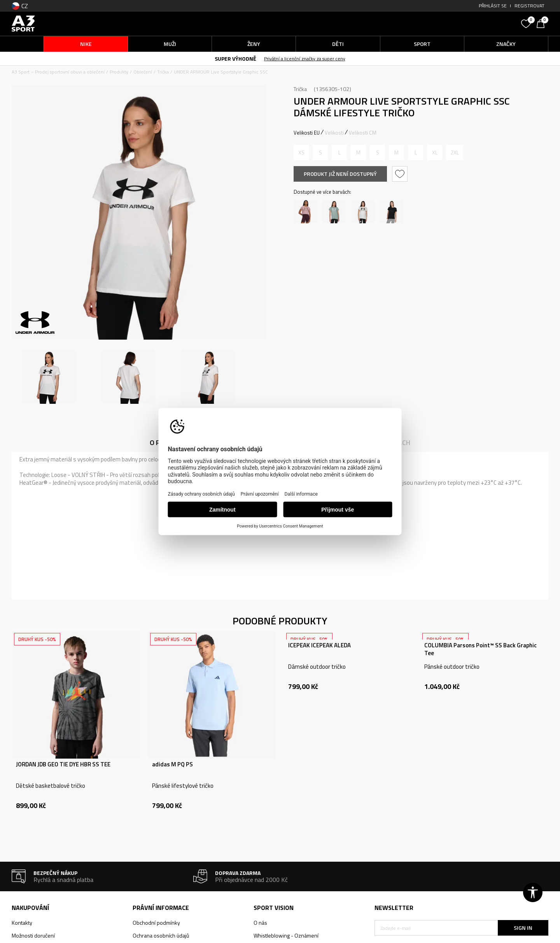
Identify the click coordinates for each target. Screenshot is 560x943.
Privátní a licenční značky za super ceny (305, 59)
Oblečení (143, 72)
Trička (163, 72)
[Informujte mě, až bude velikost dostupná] (301, 152)
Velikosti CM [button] (363, 133)
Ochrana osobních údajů (161, 935)
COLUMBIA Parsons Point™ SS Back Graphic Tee (480, 649)
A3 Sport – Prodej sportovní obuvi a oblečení (58, 72)
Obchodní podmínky (156, 923)
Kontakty (22, 923)
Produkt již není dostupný (340, 174)
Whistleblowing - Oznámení (286, 935)
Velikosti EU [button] (307, 133)
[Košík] (542, 23)
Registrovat (529, 6)
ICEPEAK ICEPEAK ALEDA (319, 645)
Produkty (119, 72)
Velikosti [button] (334, 133)
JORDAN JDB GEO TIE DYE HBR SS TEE (63, 764)
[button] (459, 24)
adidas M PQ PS (172, 764)
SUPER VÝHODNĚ (235, 59)
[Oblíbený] (527, 23)
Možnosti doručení (33, 935)
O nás (260, 923)
